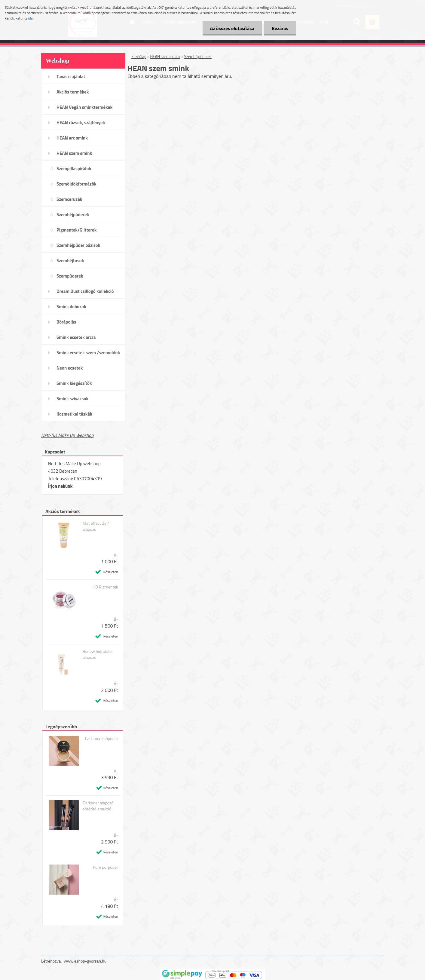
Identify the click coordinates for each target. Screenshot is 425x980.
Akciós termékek (73, 92)
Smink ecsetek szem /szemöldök (88, 353)
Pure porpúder (105, 867)
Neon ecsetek (70, 368)
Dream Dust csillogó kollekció (85, 291)
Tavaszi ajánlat (71, 77)
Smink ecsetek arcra (76, 337)
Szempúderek (70, 276)
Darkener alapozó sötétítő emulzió (98, 806)
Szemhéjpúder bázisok (78, 245)
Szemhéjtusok (70, 261)
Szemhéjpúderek (73, 215)
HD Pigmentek (105, 587)
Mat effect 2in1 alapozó (96, 526)
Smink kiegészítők (74, 383)
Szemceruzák (69, 199)
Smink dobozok (71, 307)
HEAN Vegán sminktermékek (84, 107)
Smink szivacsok (72, 399)
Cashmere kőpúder (102, 739)
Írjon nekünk (60, 486)
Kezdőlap (139, 57)
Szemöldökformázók (76, 184)
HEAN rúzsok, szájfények (81, 123)
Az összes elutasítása (232, 28)
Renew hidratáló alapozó (97, 654)
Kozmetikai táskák (74, 414)
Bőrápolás (66, 322)
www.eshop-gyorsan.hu (85, 961)
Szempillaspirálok (74, 169)
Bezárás (280, 28)
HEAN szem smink (74, 153)
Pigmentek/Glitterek (76, 230)
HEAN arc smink (72, 138)
